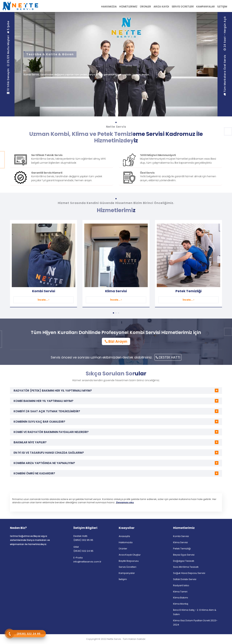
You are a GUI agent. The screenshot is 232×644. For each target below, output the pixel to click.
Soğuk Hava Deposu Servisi (189, 573)
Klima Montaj (181, 604)
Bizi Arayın (116, 341)
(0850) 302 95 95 (83, 540)
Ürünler (123, 549)
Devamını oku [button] (125, 502)
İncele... (43, 300)
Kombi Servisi (44, 291)
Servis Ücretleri (128, 567)
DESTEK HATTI (168, 357)
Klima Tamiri (180, 592)
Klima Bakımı (181, 598)
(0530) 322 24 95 (83, 551)
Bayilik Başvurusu (129, 561)
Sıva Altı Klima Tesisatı (186, 567)
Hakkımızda (126, 542)
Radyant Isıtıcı (181, 585)
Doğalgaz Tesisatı (184, 561)
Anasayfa (124, 536)
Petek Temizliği (188, 291)
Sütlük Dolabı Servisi (185, 579)
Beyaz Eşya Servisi (184, 555)
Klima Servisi (116, 291)
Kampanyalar (127, 573)
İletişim (123, 579)
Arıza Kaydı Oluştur (130, 555)
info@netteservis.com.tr (87, 562)
